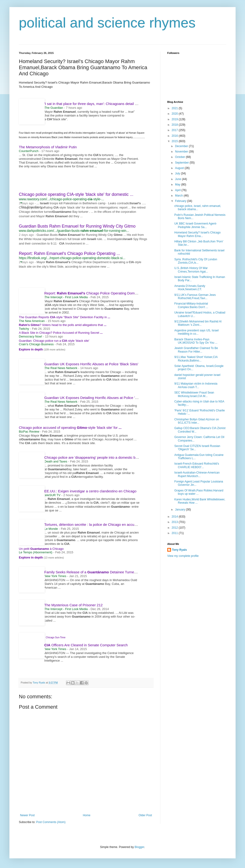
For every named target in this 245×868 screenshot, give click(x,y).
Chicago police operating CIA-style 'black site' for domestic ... (76, 194)
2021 (175, 108)
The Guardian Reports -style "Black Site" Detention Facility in (65, 317)
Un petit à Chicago (41, 549)
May (178, 185)
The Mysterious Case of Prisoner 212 (73, 605)
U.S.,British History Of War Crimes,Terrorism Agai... (191, 270)
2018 (175, 125)
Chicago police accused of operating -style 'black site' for (70, 428)
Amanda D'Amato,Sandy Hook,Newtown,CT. (190, 288)
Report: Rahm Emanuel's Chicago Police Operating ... (69, 253)
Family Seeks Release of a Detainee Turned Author (96, 572)
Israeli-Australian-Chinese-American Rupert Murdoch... (197, 474)
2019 (175, 119)
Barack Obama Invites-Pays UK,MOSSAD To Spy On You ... (196, 341)
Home (87, 815)
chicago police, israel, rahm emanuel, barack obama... (198, 208)
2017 (175, 130)
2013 (175, 522)
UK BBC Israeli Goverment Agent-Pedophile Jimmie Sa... (196, 225)
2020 (175, 114)
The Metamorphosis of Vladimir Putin (48, 147)
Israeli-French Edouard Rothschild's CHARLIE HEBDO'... (197, 465)
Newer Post (27, 815)
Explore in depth (31, 349)
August (180, 168)
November (182, 152)
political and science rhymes (107, 23)
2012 (175, 528)
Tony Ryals (179, 550)
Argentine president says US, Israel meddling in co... (196, 332)
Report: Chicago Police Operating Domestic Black (100, 293)
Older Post (145, 815)
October (180, 157)
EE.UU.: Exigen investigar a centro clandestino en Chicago (90, 491)
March (179, 196)
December (182, 146)
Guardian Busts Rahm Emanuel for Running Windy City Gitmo (77, 226)
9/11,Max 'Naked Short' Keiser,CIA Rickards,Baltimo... (196, 359)
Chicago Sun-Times (56, 637)
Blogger (139, 847)
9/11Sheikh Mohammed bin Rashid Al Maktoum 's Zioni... (198, 323)
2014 (175, 517)
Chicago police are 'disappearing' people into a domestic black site (98, 457)
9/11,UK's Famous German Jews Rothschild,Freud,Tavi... (195, 297)
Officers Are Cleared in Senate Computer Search (86, 645)
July (178, 173)
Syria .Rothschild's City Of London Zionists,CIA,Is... (196, 261)
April (178, 190)
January (180, 510)
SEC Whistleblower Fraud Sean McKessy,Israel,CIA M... (194, 394)
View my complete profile (183, 556)
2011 (175, 533)
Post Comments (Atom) (51, 822)
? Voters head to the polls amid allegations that (63, 325)
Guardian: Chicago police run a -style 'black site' (54, 341)
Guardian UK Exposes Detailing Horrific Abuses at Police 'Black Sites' (99, 398)
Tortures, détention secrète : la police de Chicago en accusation (94, 524)
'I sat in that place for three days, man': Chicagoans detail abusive (98, 104)
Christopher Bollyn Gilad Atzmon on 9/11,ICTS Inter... (197, 421)
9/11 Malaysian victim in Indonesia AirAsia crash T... (196, 385)
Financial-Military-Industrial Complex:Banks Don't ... (191, 305)
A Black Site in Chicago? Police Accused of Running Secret (61, 333)
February (181, 201)
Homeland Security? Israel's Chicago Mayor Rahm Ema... (197, 234)
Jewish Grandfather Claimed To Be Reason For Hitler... (196, 350)
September (182, 163)
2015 (175, 141)
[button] (21, 203)
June (178, 179)
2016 (175, 136)
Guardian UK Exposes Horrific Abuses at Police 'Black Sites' (91, 364)
